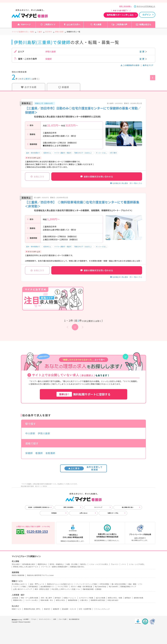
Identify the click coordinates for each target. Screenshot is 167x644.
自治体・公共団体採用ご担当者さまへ (39, 507)
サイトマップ (98, 507)
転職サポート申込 (113, 513)
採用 (55, 619)
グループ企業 (62, 619)
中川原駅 (30, 433)
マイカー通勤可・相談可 (63, 153)
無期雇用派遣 (73, 600)
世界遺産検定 (33, 587)
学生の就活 (16, 564)
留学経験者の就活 (29, 564)
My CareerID (113, 587)
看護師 (39, 453)
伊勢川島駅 (44, 433)
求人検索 (97, 24)
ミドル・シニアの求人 (137, 564)
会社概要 (26, 619)
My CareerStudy (101, 587)
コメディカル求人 (32, 600)
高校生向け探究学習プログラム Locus (40, 575)
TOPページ (26, 24)
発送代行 (47, 609)
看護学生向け (42, 564)
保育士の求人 (61, 600)
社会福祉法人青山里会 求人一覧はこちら (127, 183)
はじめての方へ (74, 24)
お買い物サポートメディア (23, 589)
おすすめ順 (29, 87)
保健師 (29, 453)
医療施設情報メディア (128, 587)
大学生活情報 (104, 584)
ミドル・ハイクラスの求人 (99, 564)
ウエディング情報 (19, 587)
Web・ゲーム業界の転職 (29, 598)
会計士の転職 (100, 598)
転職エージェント (70, 598)
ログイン (147, 15)
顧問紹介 (128, 598)
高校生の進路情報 (18, 575)
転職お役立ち (145, 24)
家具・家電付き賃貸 (42, 589)
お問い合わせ (83, 513)
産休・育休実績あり (33, 153)
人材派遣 (15, 598)
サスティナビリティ (45, 619)
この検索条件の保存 (130, 65)
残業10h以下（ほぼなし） (84, 153)
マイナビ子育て (63, 587)
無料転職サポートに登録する (83, 394)
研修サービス (16, 609)
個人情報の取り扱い (128, 507)
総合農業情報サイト (48, 587)
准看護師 (50, 453)
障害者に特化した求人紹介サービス (26, 567)
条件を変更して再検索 (84, 468)
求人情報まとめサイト (20, 584)
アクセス (34, 619)
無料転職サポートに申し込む (120, 15)
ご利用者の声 (121, 24)
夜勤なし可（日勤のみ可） (44, 103)
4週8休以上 (47, 153)
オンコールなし (101, 153)
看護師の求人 (18, 600)
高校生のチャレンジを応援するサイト (60, 584)
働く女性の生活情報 (119, 584)
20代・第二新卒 (46, 598)
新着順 (64, 87)
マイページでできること (146, 6)
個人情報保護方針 (74, 619)
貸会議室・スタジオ (69, 609)
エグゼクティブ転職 (86, 598)
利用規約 (54, 513)
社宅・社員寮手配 (85, 609)
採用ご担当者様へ (126, 6)
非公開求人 (27, 79)
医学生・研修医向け (57, 564)
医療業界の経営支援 (98, 600)
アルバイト (115, 564)
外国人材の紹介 (113, 600)
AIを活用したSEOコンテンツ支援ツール (66, 589)
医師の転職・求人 (47, 600)
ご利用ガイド (50, 24)
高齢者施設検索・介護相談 (92, 589)
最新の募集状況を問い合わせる (97, 177)
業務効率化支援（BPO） (33, 609)
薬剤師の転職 (138, 598)
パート (124, 564)
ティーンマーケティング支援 (87, 584)
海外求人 (83, 564)
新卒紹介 (58, 598)
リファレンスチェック (102, 609)
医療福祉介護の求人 (77, 567)
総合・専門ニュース (37, 584)
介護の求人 (84, 600)
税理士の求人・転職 (115, 598)
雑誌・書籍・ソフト (135, 584)
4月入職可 (113, 153)
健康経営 (56, 609)
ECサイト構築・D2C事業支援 (82, 587)
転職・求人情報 (72, 564)
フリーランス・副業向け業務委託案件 (54, 567)
